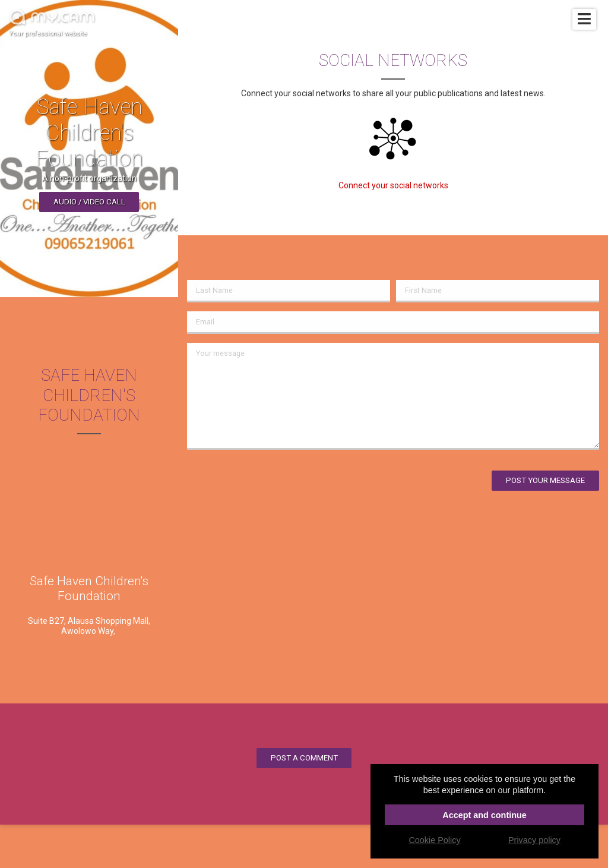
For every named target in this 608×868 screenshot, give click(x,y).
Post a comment (304, 758)
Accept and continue (484, 815)
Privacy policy (534, 840)
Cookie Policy (434, 840)
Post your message (545, 480)
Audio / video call (89, 202)
